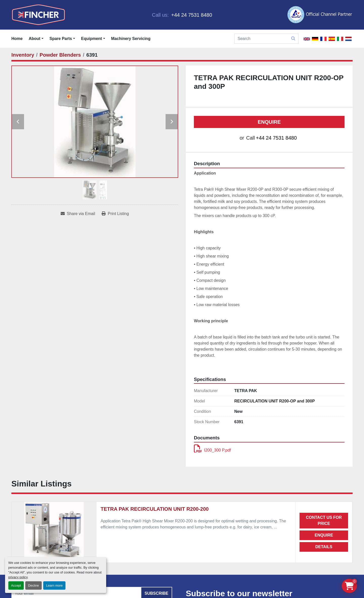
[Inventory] (23, 55)
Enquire (269, 122)
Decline (33, 585)
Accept (16, 585)
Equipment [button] (92, 39)
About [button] (34, 39)
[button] (62, 39)
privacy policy (18, 577)
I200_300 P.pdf (212, 450)
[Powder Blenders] (60, 55)
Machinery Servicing (131, 39)
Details (324, 547)
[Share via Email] (78, 214)
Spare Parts (61, 39)
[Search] (266, 39)
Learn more (54, 585)
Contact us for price (324, 520)
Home (17, 39)
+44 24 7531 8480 (191, 15)
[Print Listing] (115, 214)
